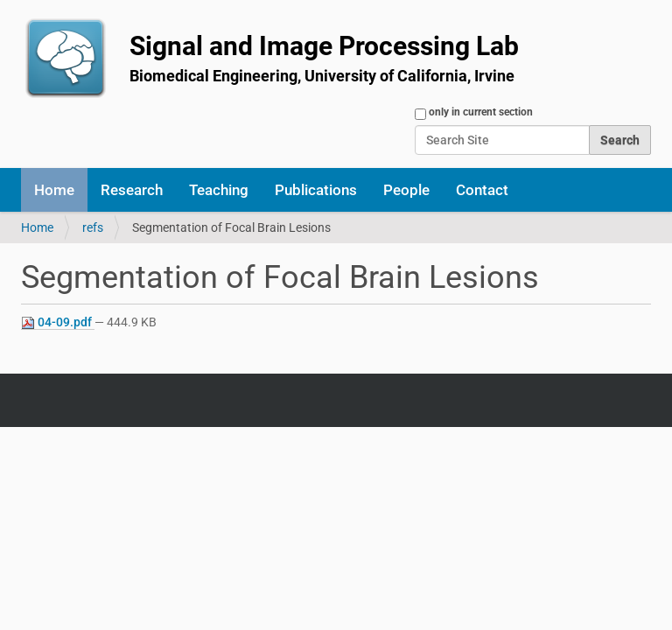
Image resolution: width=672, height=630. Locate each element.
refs (93, 227)
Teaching (219, 190)
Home (54, 190)
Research (132, 190)
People (406, 190)
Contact (482, 190)
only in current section (481, 112)
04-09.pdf (58, 322)
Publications (316, 190)
